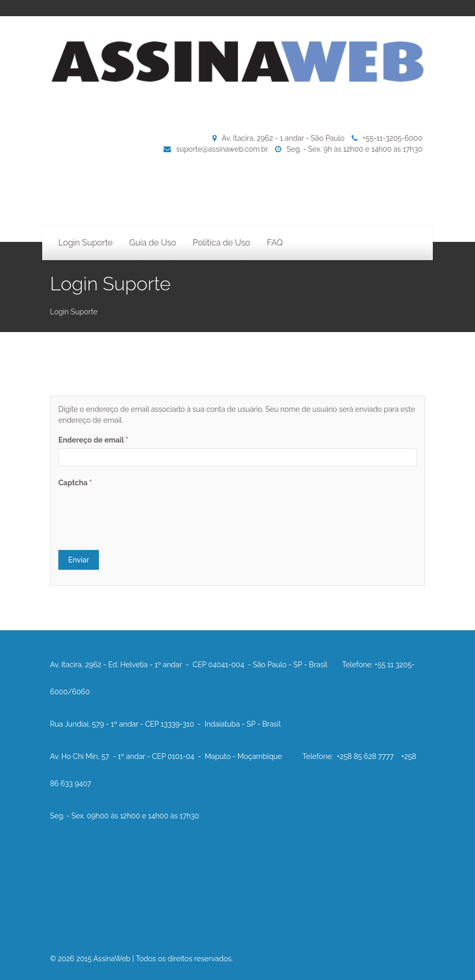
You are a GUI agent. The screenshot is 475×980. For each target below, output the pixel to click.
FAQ (275, 243)
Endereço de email (93, 440)
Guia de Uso (153, 243)
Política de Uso (221, 243)
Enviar (79, 560)
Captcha (75, 483)
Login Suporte (85, 243)
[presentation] (137, 511)
